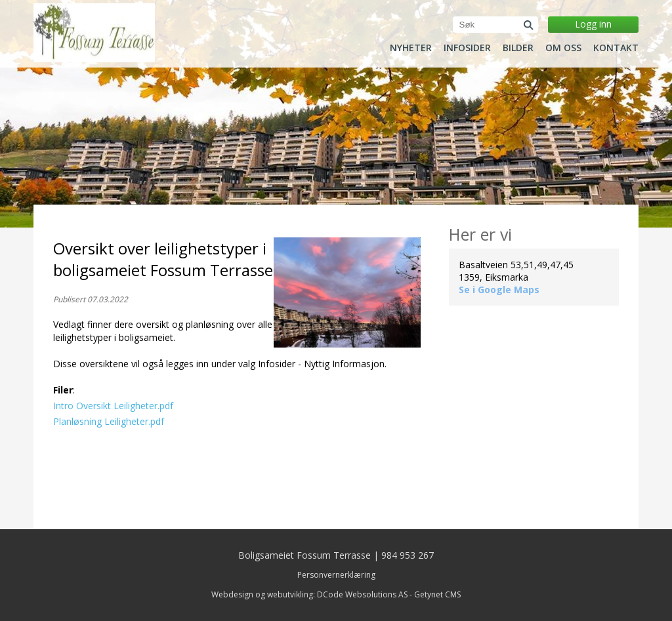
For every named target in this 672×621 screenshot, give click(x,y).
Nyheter (411, 48)
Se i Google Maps (499, 290)
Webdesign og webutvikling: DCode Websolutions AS (309, 594)
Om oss (563, 48)
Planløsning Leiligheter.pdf (109, 421)
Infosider (467, 48)
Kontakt (616, 48)
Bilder (518, 48)
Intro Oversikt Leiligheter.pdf (113, 406)
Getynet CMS (437, 594)
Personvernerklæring (336, 575)
